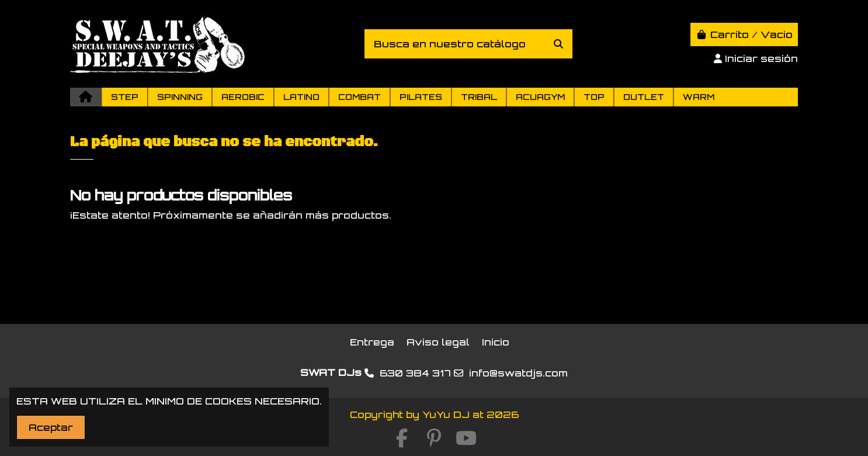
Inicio (496, 342)
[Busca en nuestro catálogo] (558, 44)
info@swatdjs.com (518, 373)
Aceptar (51, 427)
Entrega (372, 342)
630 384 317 (415, 373)
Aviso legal (438, 342)
